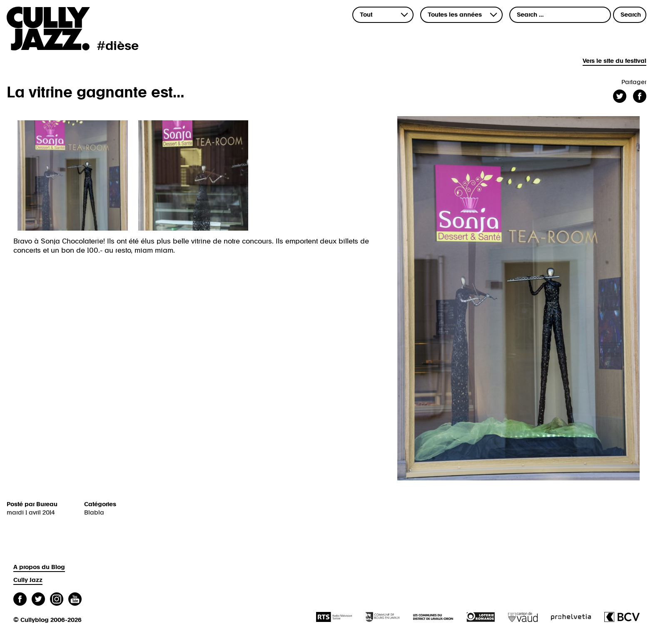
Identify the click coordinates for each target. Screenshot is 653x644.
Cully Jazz (28, 580)
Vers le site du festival (614, 61)
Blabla (94, 513)
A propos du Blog (39, 567)
